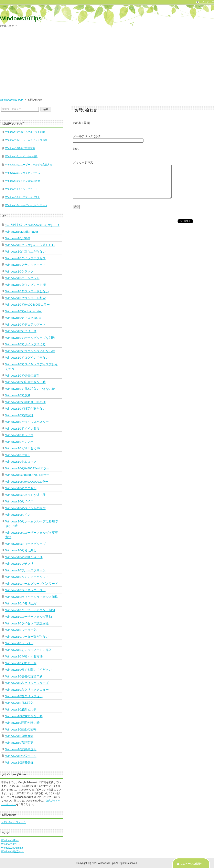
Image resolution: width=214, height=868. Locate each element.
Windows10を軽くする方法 (24, 656)
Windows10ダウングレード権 (25, 285)
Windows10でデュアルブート (25, 324)
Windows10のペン (18, 515)
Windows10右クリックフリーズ (23, 173)
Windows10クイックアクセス (25, 258)
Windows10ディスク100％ (23, 318)
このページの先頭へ (191, 864)
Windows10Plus (10, 840)
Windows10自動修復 (19, 736)
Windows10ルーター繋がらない (27, 637)
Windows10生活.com (13, 851)
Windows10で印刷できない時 (25, 382)
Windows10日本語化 (19, 703)
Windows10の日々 (11, 844)
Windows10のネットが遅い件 (25, 495)
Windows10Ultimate (12, 848)
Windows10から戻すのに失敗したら (30, 245)
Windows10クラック (19, 271)
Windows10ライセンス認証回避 (23, 181)
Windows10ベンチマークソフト (23, 197)
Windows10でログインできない (27, 358)
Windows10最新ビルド (21, 709)
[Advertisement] (107, 64)
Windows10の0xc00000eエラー (27, 482)
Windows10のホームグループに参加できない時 (32, 524)
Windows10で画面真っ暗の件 (25, 402)
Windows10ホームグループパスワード (26, 205)
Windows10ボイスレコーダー (25, 590)
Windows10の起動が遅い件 (24, 557)
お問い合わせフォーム (13, 822)
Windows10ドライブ (19, 435)
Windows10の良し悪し (21, 550)
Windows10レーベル (19, 643)
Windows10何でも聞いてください (29, 670)
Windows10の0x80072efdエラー (27, 468)
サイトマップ (207, 2)
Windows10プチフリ (19, 564)
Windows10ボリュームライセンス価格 (26, 140)
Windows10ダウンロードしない (27, 291)
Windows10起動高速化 (21, 749)
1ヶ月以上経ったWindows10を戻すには (32, 225)
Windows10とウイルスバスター (27, 422)
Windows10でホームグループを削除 (25, 132)
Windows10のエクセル (21, 488)
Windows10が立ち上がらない (25, 251)
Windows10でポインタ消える (25, 344)
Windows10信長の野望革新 (20, 148)
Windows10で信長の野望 (22, 375)
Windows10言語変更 (19, 743)
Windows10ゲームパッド (22, 278)
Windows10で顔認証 (19, 415)
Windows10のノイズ (19, 501)
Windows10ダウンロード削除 (25, 298)
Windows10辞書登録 (19, 762)
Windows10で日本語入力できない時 (30, 389)
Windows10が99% (18, 238)
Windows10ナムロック (21, 462)
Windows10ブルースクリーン (25, 570)
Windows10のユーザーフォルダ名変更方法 (29, 165)
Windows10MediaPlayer (22, 232)
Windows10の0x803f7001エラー (27, 475)
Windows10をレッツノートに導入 (29, 650)
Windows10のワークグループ (25, 544)
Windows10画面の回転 (21, 729)
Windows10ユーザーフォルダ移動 (29, 617)
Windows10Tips (21, 19)
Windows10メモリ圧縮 (21, 603)
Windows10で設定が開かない (25, 409)
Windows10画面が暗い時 (22, 723)
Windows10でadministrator (24, 311)
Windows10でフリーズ (21, 331)
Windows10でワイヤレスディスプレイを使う (32, 367)
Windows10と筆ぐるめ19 (23, 448)
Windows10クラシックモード (21, 189)
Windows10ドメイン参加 (22, 428)
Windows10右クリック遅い (24, 696)
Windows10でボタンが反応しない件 (30, 351)
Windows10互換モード (21, 663)
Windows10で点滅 (18, 395)
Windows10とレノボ (19, 442)
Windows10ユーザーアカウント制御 (30, 610)
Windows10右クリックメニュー (27, 690)
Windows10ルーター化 (21, 630)
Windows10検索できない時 (24, 716)
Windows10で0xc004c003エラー (28, 304)
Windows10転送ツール (21, 756)
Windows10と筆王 (18, 455)
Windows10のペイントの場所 (21, 156)
